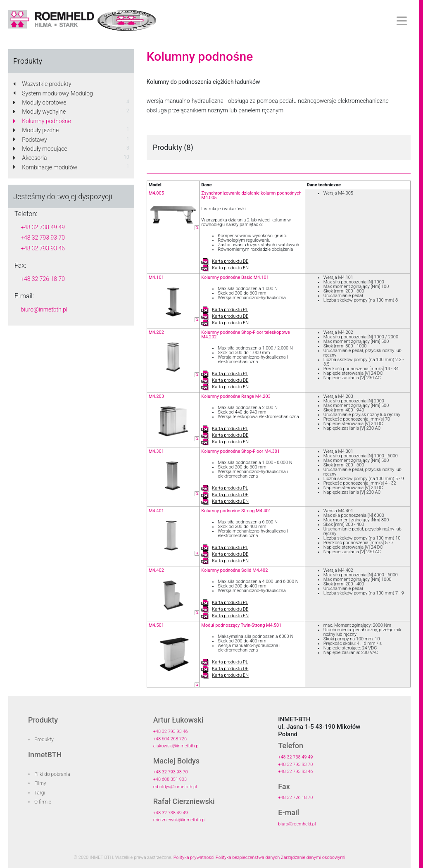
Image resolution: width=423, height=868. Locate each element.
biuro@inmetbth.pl (44, 309)
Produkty (44, 740)
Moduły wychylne (39, 112)
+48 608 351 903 (170, 779)
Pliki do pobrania (52, 774)
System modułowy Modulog (53, 93)
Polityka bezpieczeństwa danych (248, 857)
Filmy (40, 783)
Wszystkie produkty (42, 84)
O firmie (43, 802)
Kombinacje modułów (45, 167)
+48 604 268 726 (170, 739)
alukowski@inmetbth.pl (176, 746)
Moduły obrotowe (40, 102)
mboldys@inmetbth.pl (175, 787)
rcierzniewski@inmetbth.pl (179, 820)
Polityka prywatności (194, 857)
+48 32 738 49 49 (43, 227)
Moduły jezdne (36, 130)
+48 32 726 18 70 (43, 279)
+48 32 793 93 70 (43, 238)
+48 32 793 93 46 (43, 248)
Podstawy (30, 140)
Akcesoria (30, 158)
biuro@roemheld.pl (297, 824)
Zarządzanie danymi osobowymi (313, 857)
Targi (40, 793)
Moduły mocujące (40, 149)
